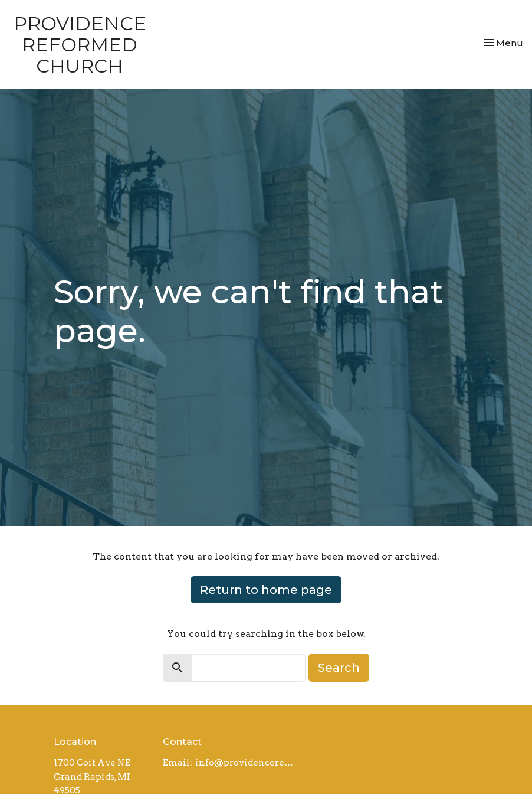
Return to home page (266, 590)
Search (339, 668)
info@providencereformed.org (246, 763)
